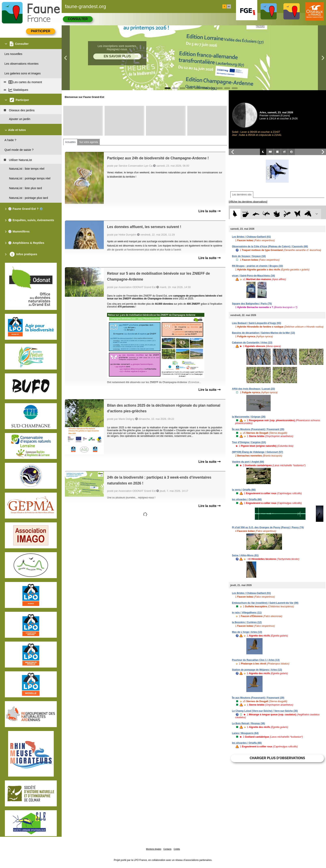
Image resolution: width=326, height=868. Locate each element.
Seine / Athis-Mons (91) (245, 555)
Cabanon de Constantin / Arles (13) (252, 343)
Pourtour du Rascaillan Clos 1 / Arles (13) (256, 660)
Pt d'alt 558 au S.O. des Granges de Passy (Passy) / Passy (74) (268, 527)
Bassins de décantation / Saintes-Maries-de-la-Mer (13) (263, 333)
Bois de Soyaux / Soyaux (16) (249, 256)
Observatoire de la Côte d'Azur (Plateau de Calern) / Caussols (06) (270, 246)
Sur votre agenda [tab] (89, 142)
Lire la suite (210, 211)
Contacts (167, 849)
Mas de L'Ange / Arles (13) (247, 632)
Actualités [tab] (70, 142)
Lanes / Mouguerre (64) (245, 733)
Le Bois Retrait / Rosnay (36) (248, 723)
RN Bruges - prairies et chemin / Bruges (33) (257, 266)
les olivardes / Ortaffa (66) (247, 499)
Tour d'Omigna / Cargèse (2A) (249, 442)
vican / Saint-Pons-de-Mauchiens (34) (253, 276)
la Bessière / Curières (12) (247, 622)
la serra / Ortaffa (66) (244, 490)
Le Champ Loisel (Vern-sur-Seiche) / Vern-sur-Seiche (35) (265, 711)
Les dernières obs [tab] (242, 195)
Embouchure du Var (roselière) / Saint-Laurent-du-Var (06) (265, 603)
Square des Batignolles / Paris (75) (252, 304)
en (229, 6)
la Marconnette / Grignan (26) (249, 417)
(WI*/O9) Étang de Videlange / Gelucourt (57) (257, 452)
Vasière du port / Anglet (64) (248, 462)
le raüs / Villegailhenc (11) (247, 613)
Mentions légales (154, 849)
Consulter (78, 19)
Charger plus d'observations (277, 758)
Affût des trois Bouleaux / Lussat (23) (253, 389)
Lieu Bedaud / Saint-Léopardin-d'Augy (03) (256, 323)
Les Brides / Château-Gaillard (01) (251, 237)
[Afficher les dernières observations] (248, 202)
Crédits (177, 849)
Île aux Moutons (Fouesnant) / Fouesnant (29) (258, 429)
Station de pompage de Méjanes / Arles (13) (257, 670)
